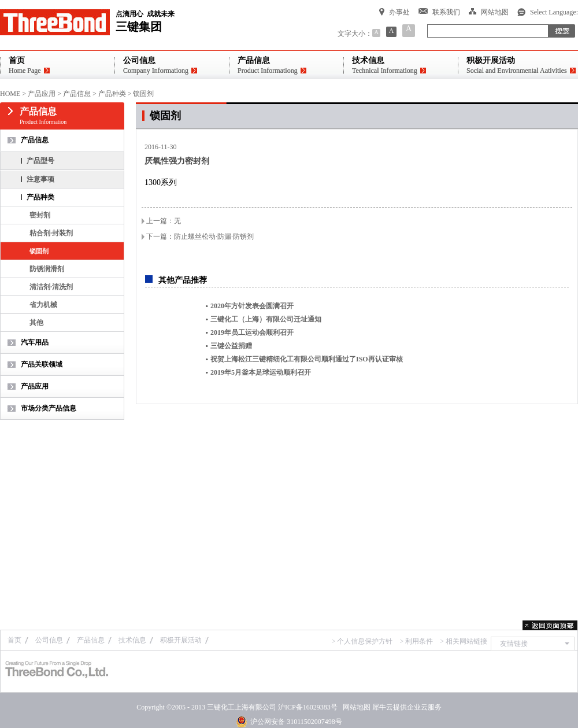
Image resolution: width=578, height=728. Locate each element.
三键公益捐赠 (231, 346)
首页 (14, 640)
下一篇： (200, 236)
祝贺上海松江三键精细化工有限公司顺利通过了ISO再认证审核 (307, 359)
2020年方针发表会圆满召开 (252, 306)
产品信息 (77, 94)
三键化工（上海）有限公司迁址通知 (266, 319)
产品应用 (42, 94)
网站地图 (355, 707)
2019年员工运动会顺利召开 (252, 332)
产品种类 (112, 94)
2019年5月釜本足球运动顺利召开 (261, 372)
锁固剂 (143, 94)
